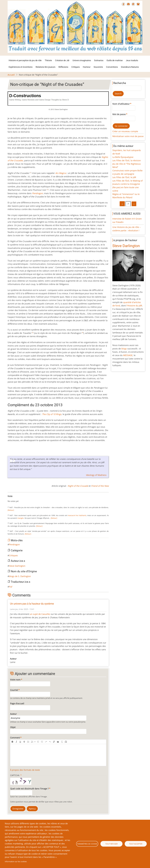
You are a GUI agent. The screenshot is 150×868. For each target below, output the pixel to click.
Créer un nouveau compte (125, 131)
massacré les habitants (77, 515)
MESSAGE (128, 355)
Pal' (11, 587)
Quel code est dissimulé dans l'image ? (29, 789)
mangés (21, 518)
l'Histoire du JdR (134, 306)
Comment (15, 738)
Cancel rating (9, 499)
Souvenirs (98, 67)
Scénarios (99, 60)
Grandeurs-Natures (130, 67)
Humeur (87, 67)
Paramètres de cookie (87, 844)
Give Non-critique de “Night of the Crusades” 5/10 (18, 499)
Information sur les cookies (16, 861)
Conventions (112, 67)
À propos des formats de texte (25, 770)
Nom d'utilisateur (121, 104)
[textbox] (58, 755)
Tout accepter (136, 844)
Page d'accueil (17, 703)
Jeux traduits (132, 60)
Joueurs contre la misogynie (126, 184)
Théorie (48, 60)
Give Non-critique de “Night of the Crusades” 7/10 (22, 499)
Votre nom (15, 680)
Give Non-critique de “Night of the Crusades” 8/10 (24, 499)
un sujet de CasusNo (40, 614)
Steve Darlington (17, 566)
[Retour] (11, 510)
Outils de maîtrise (115, 60)
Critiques (76, 67)
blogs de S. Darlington (20, 576)
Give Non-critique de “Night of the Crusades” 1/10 (10, 499)
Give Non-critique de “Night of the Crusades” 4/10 (16, 499)
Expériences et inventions (21, 67)
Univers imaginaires (82, 60)
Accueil (11, 75)
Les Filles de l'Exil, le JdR (124, 177)
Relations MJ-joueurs (45, 67)
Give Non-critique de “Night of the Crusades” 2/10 (12, 499)
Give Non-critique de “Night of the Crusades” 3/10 (14, 499)
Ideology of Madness (96, 475)
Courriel (14, 690)
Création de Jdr (62, 60)
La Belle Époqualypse (123, 157)
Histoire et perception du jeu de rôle (25, 60)
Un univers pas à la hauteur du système (32, 604)
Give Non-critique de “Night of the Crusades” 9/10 (25, 499)
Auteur (13, 714)
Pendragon (14, 544)
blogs (124, 349)
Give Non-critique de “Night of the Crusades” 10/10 (27, 499)
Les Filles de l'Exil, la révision (127, 160)
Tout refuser (111, 844)
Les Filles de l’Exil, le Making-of (127, 181)
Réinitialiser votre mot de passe (128, 136)
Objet (13, 727)
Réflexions (63, 67)
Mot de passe (119, 114)
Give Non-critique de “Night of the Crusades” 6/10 (20, 499)
